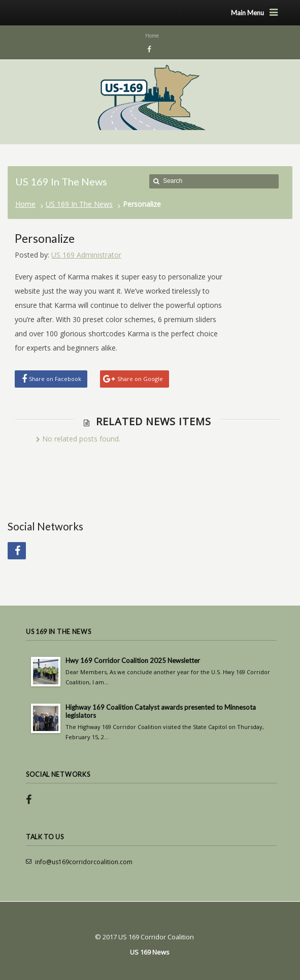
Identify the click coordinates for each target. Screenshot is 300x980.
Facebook (148, 49)
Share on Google (140, 379)
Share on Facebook (55, 379)
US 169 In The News (79, 204)
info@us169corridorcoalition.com (84, 862)
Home (25, 204)
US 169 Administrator (86, 255)
